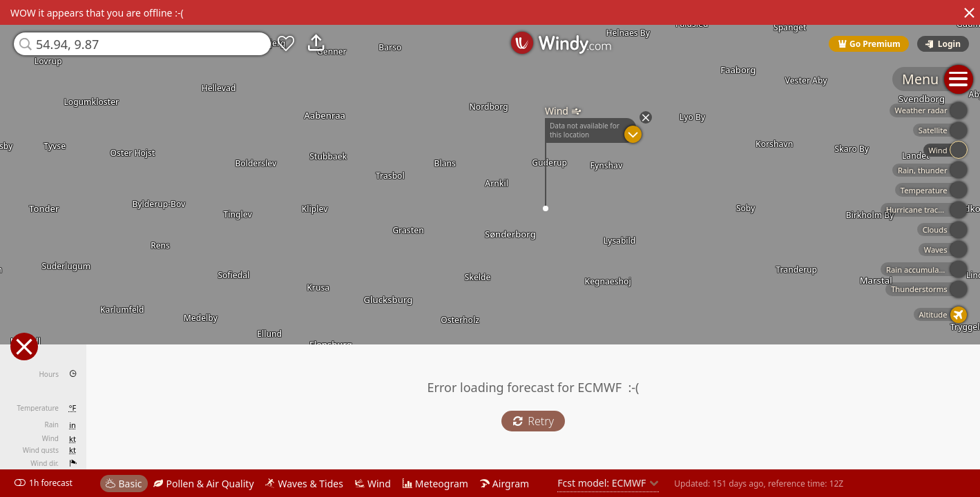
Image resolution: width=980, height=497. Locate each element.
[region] (490, 248)
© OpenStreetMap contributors (923, 492)
